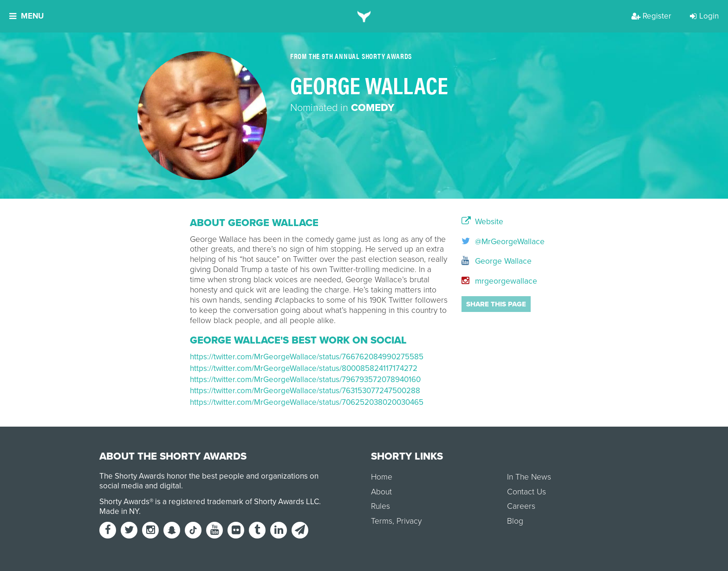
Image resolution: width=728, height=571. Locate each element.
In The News (529, 477)
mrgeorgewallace (499, 281)
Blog (515, 521)
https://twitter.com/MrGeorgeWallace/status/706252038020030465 (307, 402)
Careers (521, 506)
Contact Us (526, 492)
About (381, 492)
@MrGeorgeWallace (500, 242)
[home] (364, 16)
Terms (382, 521)
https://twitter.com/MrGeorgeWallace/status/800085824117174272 (304, 368)
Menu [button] (26, 16)
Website (482, 222)
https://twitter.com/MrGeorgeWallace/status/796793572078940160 (305, 380)
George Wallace (497, 261)
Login (704, 16)
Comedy (373, 108)
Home (382, 477)
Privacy (409, 521)
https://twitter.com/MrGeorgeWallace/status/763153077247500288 (305, 391)
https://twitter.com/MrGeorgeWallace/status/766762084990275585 (307, 357)
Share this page (496, 304)
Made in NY (119, 511)
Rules (380, 506)
